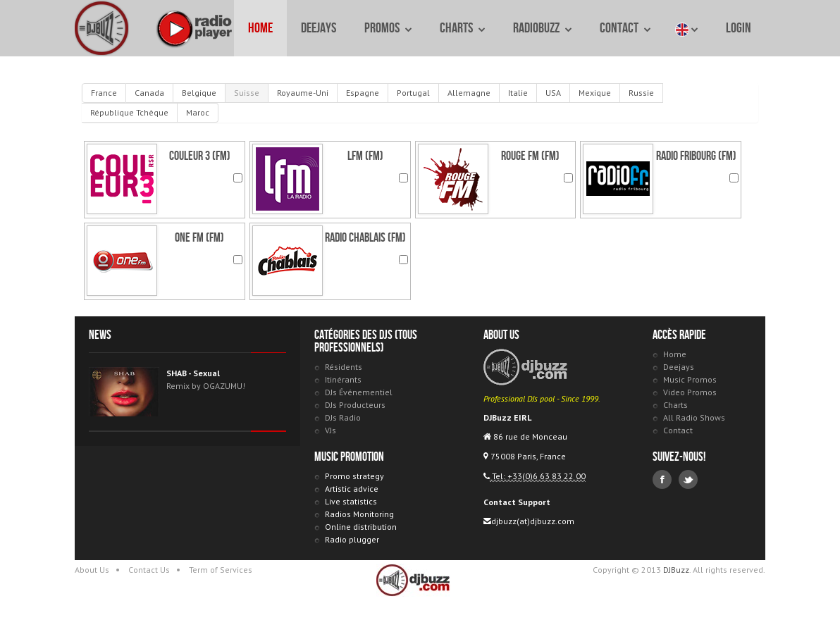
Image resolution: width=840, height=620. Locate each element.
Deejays (319, 28)
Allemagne (469, 93)
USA (553, 93)
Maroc (198, 112)
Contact (625, 28)
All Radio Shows (694, 417)
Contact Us (149, 570)
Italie (518, 93)
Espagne (363, 93)
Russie (641, 93)
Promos (388, 28)
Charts (462, 28)
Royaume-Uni (303, 93)
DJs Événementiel (359, 392)
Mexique (595, 93)
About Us (92, 570)
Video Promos (690, 392)
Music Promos (690, 379)
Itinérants (343, 379)
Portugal (413, 93)
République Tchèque (129, 112)
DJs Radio (343, 417)
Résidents (344, 367)
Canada (149, 93)
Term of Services (221, 570)
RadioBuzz (542, 28)
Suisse (247, 93)
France (104, 93)
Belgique (199, 93)
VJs (331, 430)
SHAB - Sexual (193, 373)
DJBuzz (102, 28)
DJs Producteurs (355, 405)
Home (260, 28)
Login (739, 28)
